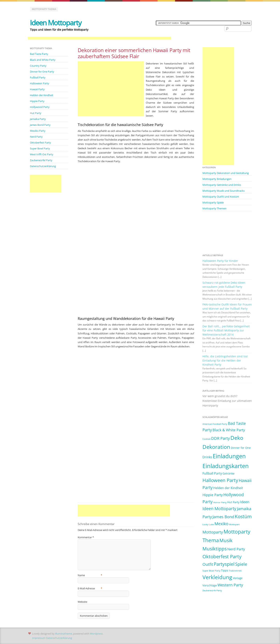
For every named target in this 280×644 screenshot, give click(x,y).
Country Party (38, 66)
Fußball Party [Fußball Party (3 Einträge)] (212, 473)
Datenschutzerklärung (43, 166)
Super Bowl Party (40, 148)
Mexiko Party (38, 131)
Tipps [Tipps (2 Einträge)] (225, 570)
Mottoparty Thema (44, 9)
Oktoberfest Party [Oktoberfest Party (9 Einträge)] (222, 557)
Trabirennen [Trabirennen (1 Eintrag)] (235, 571)
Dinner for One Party (42, 72)
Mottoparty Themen (214, 208)
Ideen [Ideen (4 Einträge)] (245, 502)
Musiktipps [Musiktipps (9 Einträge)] (215, 549)
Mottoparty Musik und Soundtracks (224, 191)
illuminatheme (64, 634)
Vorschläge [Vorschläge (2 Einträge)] (210, 585)
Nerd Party (36, 137)
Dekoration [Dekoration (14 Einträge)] (216, 447)
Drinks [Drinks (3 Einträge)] (207, 457)
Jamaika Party (38, 119)
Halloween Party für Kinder (220, 261)
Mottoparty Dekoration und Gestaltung (226, 173)
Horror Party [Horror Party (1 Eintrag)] (220, 502)
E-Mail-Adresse (90, 588)
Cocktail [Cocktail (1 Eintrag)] (207, 439)
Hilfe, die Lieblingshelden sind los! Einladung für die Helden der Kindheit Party (225, 360)
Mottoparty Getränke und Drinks (222, 185)
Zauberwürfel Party (41, 160)
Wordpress (96, 634)
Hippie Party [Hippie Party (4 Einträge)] (213, 495)
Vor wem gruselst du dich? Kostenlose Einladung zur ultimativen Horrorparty (227, 401)
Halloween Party (40, 83)
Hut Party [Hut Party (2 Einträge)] (233, 502)
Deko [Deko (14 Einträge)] (237, 438)
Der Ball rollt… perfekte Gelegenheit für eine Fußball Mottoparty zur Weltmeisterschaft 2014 (226, 330)
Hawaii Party (37, 89)
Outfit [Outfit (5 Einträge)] (208, 564)
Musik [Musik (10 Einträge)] (226, 540)
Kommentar (86, 537)
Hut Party (36, 113)
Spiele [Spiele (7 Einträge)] (241, 564)
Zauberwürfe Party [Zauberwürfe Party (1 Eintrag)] (212, 591)
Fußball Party (38, 77)
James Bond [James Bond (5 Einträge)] (223, 517)
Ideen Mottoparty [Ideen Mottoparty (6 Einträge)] (219, 509)
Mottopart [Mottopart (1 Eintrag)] (234, 524)
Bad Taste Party (39, 54)
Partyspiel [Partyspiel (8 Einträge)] (224, 564)
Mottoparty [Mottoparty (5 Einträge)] (213, 532)
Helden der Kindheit (42, 95)
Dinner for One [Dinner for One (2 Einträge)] (241, 448)
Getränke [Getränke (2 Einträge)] (229, 473)
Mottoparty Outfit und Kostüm (221, 197)
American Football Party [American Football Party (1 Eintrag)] (215, 424)
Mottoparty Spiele (213, 202)
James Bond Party (40, 125)
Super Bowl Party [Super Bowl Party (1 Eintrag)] (211, 571)
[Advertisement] (100, 38)
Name (90, 575)
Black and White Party (43, 60)
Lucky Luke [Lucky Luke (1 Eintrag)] (208, 524)
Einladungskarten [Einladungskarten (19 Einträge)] (226, 466)
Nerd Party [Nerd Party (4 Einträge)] (236, 549)
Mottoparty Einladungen (217, 179)
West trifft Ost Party (42, 154)
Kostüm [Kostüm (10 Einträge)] (243, 516)
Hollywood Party (40, 107)
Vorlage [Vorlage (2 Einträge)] (238, 578)
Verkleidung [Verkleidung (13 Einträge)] (217, 577)
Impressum (39, 638)
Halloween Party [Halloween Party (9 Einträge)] (220, 480)
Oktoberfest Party (40, 143)
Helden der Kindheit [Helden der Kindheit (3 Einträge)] (228, 488)
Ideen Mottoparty (56, 23)
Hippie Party (37, 101)
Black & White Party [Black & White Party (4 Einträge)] (229, 430)
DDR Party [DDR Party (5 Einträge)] (220, 438)
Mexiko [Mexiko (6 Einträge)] (221, 524)
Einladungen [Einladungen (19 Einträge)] (229, 456)
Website (82, 602)
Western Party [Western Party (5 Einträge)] (230, 585)
